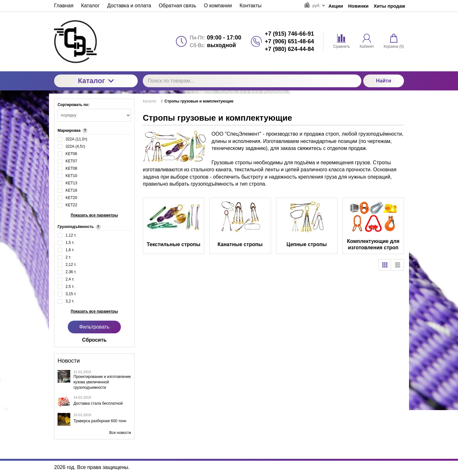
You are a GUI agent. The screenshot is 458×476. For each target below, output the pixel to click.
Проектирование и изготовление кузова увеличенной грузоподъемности (102, 382)
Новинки (358, 6)
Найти (384, 81)
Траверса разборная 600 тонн (100, 421)
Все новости (120, 433)
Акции (336, 6)
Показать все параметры (94, 215)
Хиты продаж (389, 6)
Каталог (96, 81)
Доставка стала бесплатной (98, 403)
